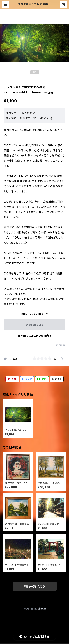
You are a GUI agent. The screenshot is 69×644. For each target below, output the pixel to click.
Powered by (35, 609)
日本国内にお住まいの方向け (35, 336)
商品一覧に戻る (35, 586)
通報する (61, 345)
